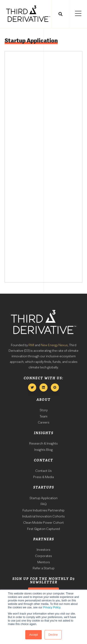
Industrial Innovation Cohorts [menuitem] (43, 516)
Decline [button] (53, 635)
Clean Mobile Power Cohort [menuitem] (43, 523)
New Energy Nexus (54, 345)
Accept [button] (34, 635)
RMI (31, 345)
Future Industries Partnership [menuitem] (43, 510)
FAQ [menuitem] (44, 504)
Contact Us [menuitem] (43, 471)
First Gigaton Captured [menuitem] (43, 529)
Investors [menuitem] (43, 550)
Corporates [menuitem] (43, 556)
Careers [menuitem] (44, 422)
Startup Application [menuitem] (43, 498)
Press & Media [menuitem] (43, 477)
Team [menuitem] (43, 416)
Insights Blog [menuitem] (43, 450)
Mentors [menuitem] (44, 562)
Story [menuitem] (44, 410)
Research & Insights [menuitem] (43, 443)
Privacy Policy (52, 607)
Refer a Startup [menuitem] (44, 568)
